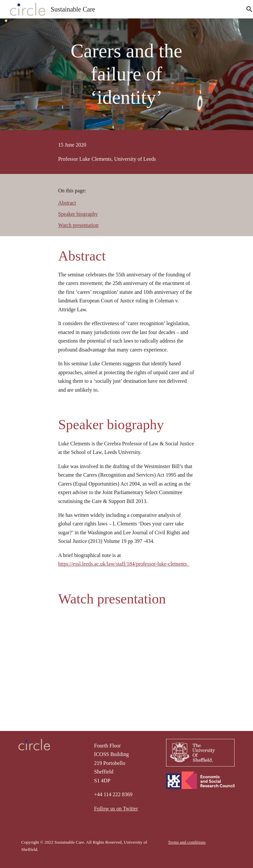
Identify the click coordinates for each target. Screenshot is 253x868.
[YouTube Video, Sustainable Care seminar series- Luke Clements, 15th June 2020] (126, 662)
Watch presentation (78, 225)
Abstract (67, 203)
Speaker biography (78, 214)
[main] (126, 74)
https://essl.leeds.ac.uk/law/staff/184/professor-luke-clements (124, 564)
